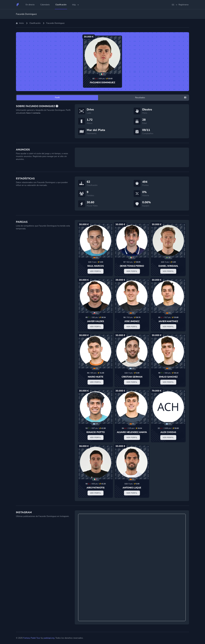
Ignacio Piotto (96, 432)
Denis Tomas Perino (132, 266)
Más (76, 5)
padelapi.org (49, 638)
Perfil (57, 98)
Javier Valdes (96, 321)
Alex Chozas (168, 432)
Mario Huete (96, 377)
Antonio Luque (132, 488)
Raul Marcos (96, 266)
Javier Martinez (168, 321)
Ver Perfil (96, 271)
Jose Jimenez (132, 321)
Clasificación (35, 23)
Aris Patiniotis (96, 488)
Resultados (140, 98)
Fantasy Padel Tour (32, 638)
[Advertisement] (132, 157)
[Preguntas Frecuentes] (57, 106)
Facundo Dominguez (102, 83)
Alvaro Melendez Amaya (132, 432)
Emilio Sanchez (168, 377)
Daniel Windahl (168, 266)
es (175, 5)
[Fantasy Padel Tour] (18, 5)
